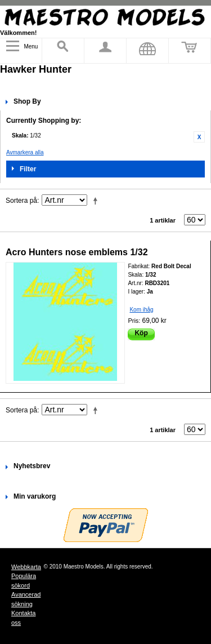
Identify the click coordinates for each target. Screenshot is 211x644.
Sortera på (21, 201)
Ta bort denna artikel (199, 137)
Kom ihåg (141, 310)
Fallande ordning (97, 201)
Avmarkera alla (25, 152)
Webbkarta (26, 567)
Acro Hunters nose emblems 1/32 (77, 252)
